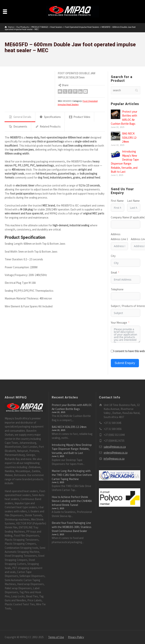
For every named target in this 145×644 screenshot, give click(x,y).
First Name (117, 201)
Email (114, 273)
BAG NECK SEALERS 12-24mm (130, 138)
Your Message (119, 323)
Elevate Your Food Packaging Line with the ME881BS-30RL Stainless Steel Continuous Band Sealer (72, 527)
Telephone (117, 289)
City (113, 256)
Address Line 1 (119, 239)
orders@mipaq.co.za (116, 453)
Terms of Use (56, 637)
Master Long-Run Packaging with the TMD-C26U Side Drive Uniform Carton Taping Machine (72, 475)
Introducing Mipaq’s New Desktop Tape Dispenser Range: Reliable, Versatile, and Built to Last (72, 449)
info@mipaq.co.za (114, 459)
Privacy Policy (76, 637)
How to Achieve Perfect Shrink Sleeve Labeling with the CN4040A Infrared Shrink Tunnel (72, 501)
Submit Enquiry (125, 363)
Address (116, 234)
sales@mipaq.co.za (115, 447)
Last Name (133, 201)
